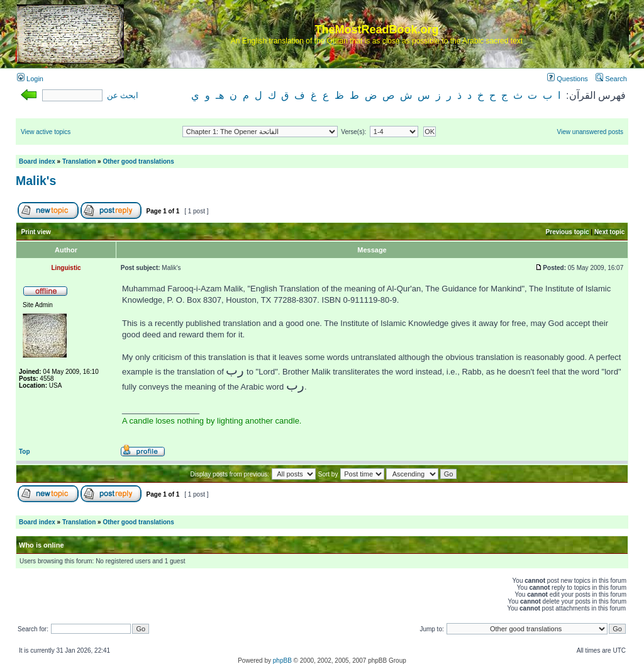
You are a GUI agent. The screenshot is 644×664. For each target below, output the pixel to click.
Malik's (36, 181)
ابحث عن (123, 96)
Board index (37, 161)
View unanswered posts (590, 132)
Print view (36, 232)
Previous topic (568, 232)
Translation (79, 161)
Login (30, 79)
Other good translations (138, 161)
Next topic (609, 232)
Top (25, 452)
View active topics (46, 132)
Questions (568, 79)
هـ (220, 95)
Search (611, 79)
